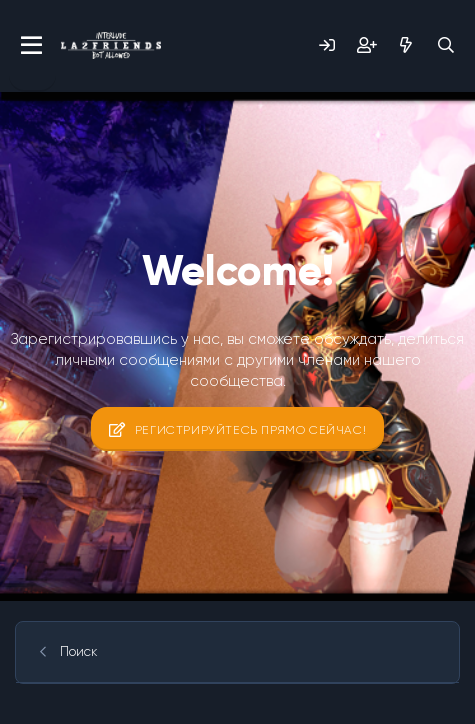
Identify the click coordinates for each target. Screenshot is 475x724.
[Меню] (32, 46)
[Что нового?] (406, 45)
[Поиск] (446, 45)
